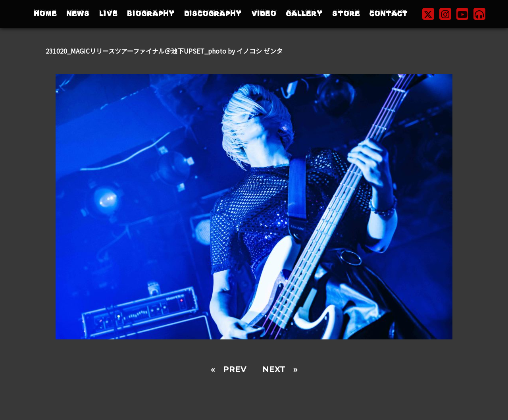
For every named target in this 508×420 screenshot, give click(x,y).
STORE (346, 14)
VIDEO (264, 14)
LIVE (108, 14)
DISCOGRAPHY (213, 14)
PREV (235, 369)
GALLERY (304, 14)
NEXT (274, 369)
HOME (45, 14)
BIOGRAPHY (151, 14)
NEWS (78, 14)
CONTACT (389, 14)
